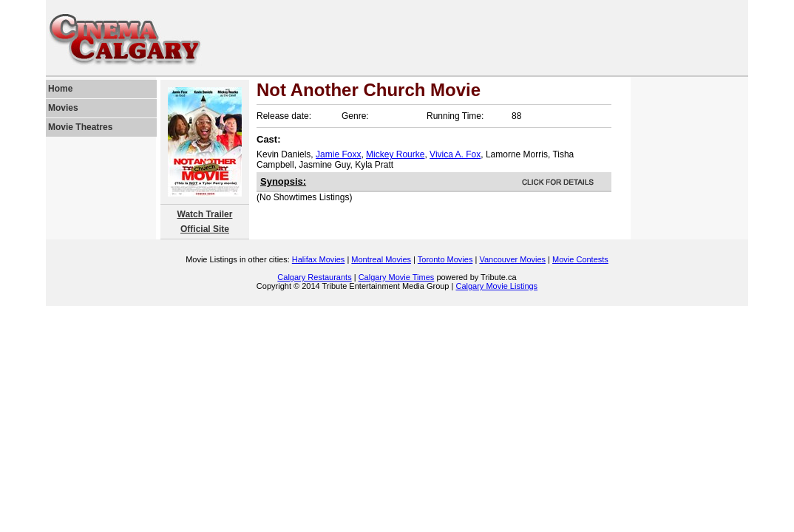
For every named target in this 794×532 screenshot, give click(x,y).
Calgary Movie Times (397, 277)
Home (60, 89)
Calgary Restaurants (314, 277)
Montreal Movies (381, 259)
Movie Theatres (80, 127)
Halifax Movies (319, 259)
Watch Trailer (205, 214)
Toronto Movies (445, 259)
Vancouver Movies (512, 259)
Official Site (205, 229)
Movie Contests (580, 259)
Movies (63, 108)
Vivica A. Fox (455, 154)
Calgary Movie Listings (496, 286)
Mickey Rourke (395, 154)
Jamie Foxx (338, 154)
